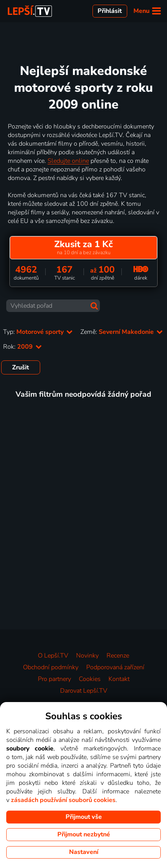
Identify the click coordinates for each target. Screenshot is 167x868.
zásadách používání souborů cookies (63, 800)
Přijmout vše (84, 817)
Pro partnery (54, 679)
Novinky (87, 656)
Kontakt (119, 679)
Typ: (38, 332)
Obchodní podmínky (51, 667)
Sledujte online (68, 161)
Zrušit (20, 367)
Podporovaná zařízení (115, 667)
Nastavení (84, 852)
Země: (122, 332)
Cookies (90, 679)
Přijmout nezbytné (84, 834)
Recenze (118, 656)
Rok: (22, 347)
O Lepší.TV (53, 656)
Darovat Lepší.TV (84, 691)
